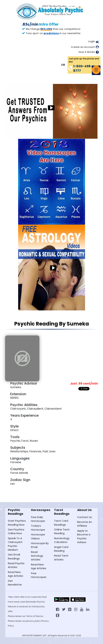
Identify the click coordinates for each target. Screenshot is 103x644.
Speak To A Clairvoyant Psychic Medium (15, 544)
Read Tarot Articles (61, 557)
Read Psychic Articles (16, 565)
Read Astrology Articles (37, 556)
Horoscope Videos (38, 536)
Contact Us (85, 517)
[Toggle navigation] (96, 70)
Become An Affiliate (85, 524)
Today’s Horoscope (38, 528)
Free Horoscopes (39, 575)
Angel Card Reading (61, 549)
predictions (51, 33)
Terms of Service (35, 616)
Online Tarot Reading (62, 531)
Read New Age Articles (15, 574)
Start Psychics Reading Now (17, 523)
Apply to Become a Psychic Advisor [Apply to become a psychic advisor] (84, 536)
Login (92, 41)
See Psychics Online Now (16, 531)
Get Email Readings (14, 556)
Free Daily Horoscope (38, 519)
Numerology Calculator (62, 540)
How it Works (87, 52)
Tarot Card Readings (61, 523)
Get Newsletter (15, 583)
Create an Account (83, 47)
